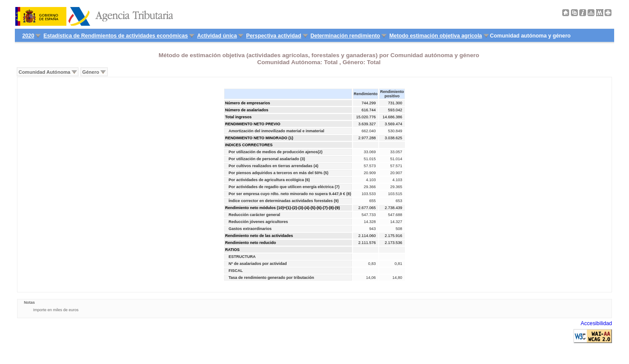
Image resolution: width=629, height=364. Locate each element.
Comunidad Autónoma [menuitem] (45, 72)
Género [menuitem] (91, 72)
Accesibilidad (596, 323)
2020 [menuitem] (28, 36)
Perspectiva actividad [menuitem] (273, 36)
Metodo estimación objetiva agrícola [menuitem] (435, 36)
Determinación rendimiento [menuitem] (345, 36)
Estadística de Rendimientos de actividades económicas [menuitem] (116, 36)
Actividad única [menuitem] (217, 36)
